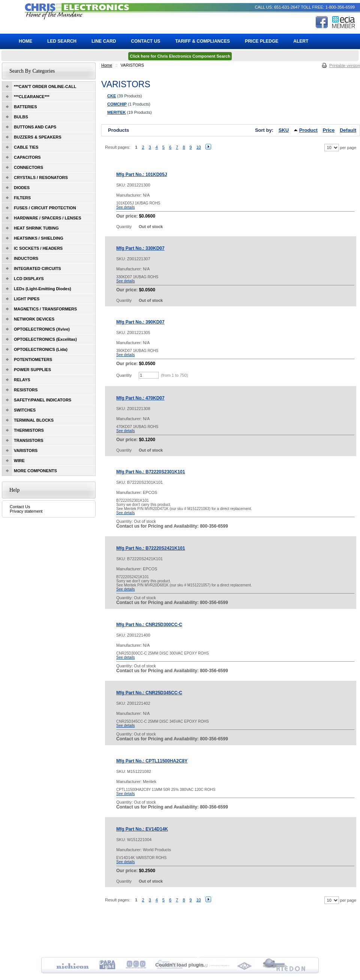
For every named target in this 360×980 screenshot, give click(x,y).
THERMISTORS (29, 430)
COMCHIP (117, 104)
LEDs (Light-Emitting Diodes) (43, 289)
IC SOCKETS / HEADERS (38, 248)
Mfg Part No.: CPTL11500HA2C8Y (152, 761)
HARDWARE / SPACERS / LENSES (48, 218)
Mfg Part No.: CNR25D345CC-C (149, 693)
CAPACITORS (27, 157)
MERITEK (117, 112)
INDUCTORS (26, 258)
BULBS (21, 117)
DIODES (22, 188)
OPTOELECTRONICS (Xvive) (42, 329)
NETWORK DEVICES (34, 319)
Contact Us (20, 507)
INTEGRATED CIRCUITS (37, 268)
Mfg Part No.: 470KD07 (140, 398)
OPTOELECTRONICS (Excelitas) (45, 339)
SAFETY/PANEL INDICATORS (43, 400)
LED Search (62, 41)
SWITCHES (25, 410)
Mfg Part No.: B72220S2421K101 (151, 548)
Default (348, 130)
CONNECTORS (28, 167)
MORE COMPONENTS (35, 471)
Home (107, 65)
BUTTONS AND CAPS (35, 127)
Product (308, 130)
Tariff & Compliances (202, 41)
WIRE (19, 461)
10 (198, 147)
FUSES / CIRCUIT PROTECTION (45, 208)
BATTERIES (25, 107)
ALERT (301, 41)
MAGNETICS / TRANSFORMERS (45, 309)
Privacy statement (26, 511)
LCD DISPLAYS (29, 279)
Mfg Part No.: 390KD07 (140, 322)
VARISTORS (26, 450)
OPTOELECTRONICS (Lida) (41, 349)
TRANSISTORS (29, 440)
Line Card (104, 41)
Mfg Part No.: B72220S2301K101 (151, 472)
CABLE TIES (26, 147)
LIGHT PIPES (27, 299)
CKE (112, 96)
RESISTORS (26, 390)
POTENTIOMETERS (33, 359)
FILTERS (22, 198)
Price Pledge (262, 41)
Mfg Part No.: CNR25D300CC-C (149, 625)
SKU (284, 130)
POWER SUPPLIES (32, 370)
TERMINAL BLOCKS (34, 420)
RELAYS (22, 380)
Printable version (345, 66)
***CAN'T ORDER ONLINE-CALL (45, 87)
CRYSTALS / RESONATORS (41, 178)
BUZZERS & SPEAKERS (38, 137)
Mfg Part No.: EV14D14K (142, 829)
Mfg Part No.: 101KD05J (142, 175)
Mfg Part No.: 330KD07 (140, 248)
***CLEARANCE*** (32, 97)
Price (329, 130)
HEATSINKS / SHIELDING (39, 238)
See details (125, 207)
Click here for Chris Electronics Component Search (180, 56)
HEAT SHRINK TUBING (36, 228)
